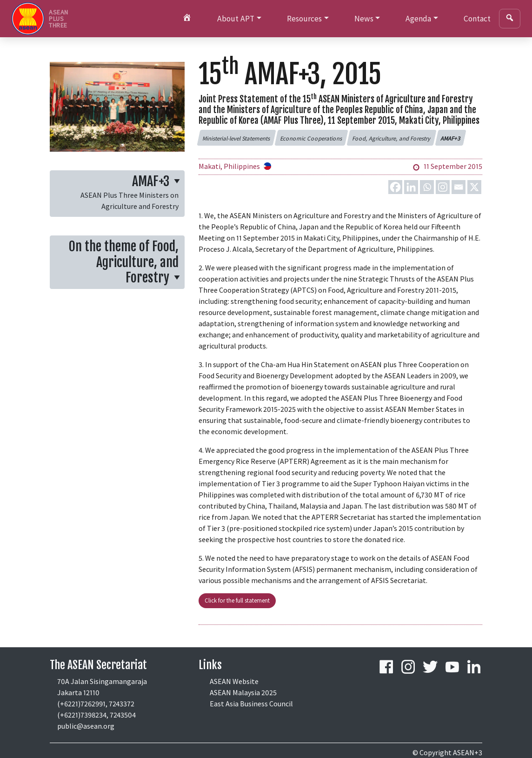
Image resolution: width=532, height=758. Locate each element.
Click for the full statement (237, 600)
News (364, 19)
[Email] (459, 187)
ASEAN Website (234, 681)
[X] (474, 187)
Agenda (418, 19)
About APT (236, 19)
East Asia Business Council (251, 704)
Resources (304, 19)
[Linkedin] (411, 187)
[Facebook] (395, 187)
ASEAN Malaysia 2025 (243, 692)
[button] (236, 138)
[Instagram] (443, 187)
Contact (477, 19)
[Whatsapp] (427, 187)
